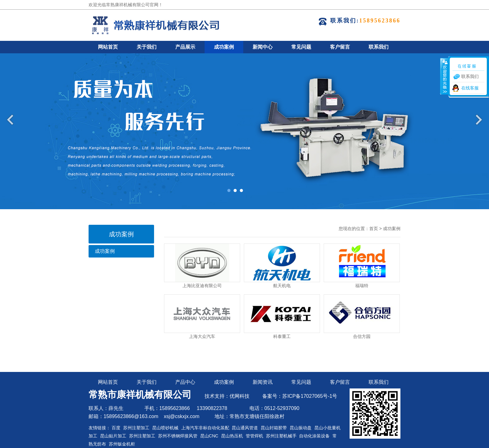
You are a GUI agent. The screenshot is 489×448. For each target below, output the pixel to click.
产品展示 (185, 47)
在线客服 (470, 88)
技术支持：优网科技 (227, 396)
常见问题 (301, 47)
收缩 (444, 76)
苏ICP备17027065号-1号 (310, 396)
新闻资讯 (263, 382)
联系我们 (379, 47)
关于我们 (147, 47)
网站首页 (108, 47)
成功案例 (224, 47)
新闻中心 (263, 47)
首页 (374, 229)
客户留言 (340, 47)
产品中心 (185, 382)
